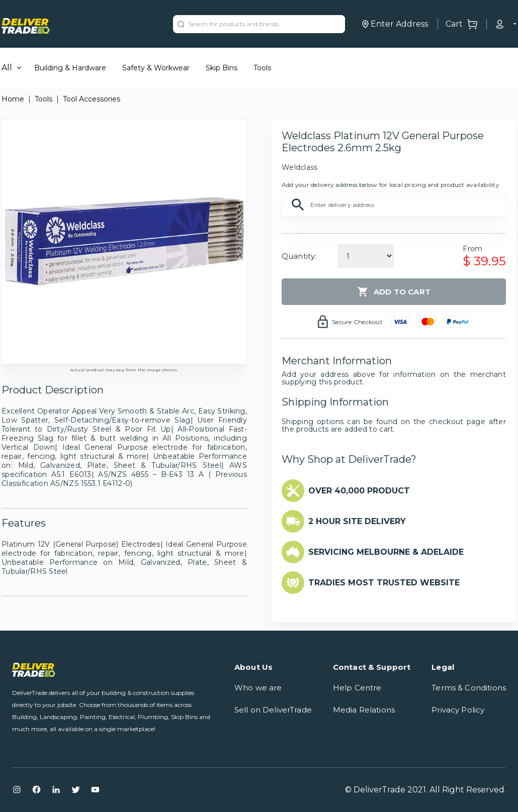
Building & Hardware (70, 68)
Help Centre (357, 688)
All (7, 68)
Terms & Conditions (469, 688)
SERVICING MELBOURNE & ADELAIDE (386, 552)
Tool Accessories (92, 99)
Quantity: (299, 256)
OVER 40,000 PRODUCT (359, 491)
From (472, 249)
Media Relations (364, 710)
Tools (262, 68)
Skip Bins (222, 68)
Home (13, 99)
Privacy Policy (458, 710)
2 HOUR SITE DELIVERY (357, 521)
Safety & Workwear (156, 68)
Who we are (258, 688)
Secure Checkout (357, 322)
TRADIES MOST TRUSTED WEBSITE (384, 583)
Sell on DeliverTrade (273, 710)
